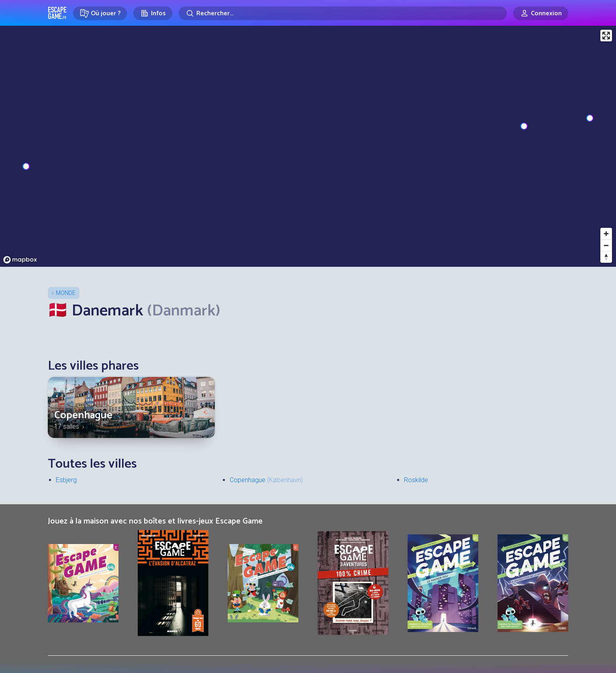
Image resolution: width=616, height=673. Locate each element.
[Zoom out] (606, 245)
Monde (66, 293)
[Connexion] (541, 13)
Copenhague (83, 415)
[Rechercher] (343, 13)
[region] (308, 146)
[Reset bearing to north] (606, 257)
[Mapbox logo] (20, 260)
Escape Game (57, 13)
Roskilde (416, 480)
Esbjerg (66, 480)
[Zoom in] (606, 234)
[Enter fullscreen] (606, 36)
